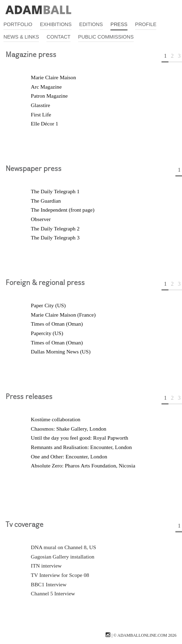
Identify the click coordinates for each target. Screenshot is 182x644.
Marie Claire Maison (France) (63, 315)
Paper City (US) (48, 305)
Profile (146, 24)
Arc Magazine (46, 87)
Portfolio (18, 24)
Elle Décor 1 (45, 124)
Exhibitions (56, 24)
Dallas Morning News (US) (61, 352)
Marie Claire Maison (53, 77)
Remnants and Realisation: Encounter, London (81, 447)
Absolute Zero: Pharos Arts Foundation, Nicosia (83, 466)
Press (119, 24)
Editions (91, 24)
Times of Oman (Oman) (57, 324)
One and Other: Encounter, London (69, 456)
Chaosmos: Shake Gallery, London (69, 429)
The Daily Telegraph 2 (55, 229)
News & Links (21, 37)
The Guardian (46, 201)
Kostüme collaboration (56, 419)
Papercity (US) (47, 333)
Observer (41, 219)
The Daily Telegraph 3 (55, 238)
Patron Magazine (49, 96)
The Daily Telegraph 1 (55, 191)
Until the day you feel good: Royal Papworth (80, 438)
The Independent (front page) (63, 210)
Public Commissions (106, 37)
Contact (58, 37)
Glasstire (40, 105)
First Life (41, 115)
